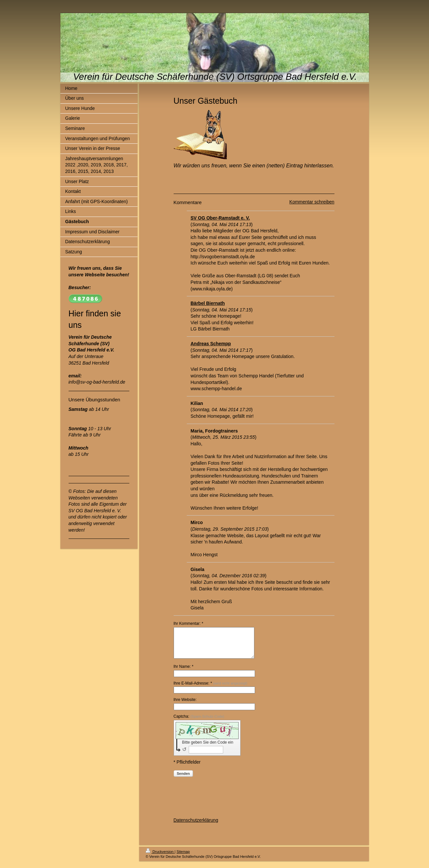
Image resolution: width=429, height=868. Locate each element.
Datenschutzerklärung (196, 826)
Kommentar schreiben (312, 202)
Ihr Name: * (184, 672)
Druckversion (160, 857)
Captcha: (199, 722)
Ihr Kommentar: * (189, 624)
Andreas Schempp (211, 344)
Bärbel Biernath (208, 303)
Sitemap (183, 857)
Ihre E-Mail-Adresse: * (211, 689)
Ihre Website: (185, 706)
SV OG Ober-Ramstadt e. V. (220, 218)
